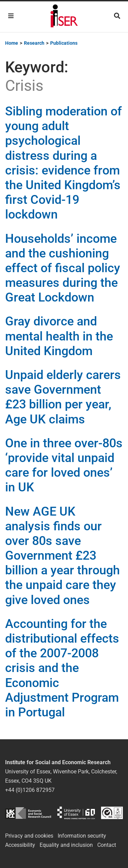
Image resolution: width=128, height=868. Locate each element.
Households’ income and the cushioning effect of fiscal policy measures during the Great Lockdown (63, 268)
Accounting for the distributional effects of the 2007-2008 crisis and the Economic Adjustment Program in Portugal (62, 668)
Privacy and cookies (29, 836)
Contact (107, 845)
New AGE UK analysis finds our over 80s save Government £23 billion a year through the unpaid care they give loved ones (62, 556)
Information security (82, 836)
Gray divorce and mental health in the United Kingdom (59, 336)
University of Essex (76, 813)
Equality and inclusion (66, 845)
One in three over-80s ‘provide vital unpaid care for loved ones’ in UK (64, 465)
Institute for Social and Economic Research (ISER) (64, 17)
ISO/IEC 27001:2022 (112, 813)
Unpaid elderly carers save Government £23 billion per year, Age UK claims (63, 397)
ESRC (28, 813)
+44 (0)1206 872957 (30, 790)
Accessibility (20, 845)
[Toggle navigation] (11, 16)
